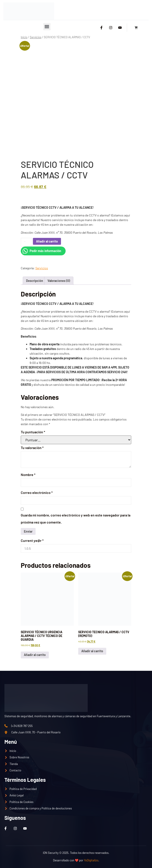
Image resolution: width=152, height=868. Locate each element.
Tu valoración (32, 448)
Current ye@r (32, 540)
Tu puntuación (33, 432)
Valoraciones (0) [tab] (59, 281)
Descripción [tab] (35, 281)
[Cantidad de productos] (26, 242)
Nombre (28, 475)
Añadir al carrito (47, 241)
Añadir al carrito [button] (35, 655)
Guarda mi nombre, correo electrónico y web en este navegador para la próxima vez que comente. (76, 519)
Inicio (24, 37)
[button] (47, 27)
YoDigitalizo (91, 860)
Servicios (36, 37)
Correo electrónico (37, 492)
